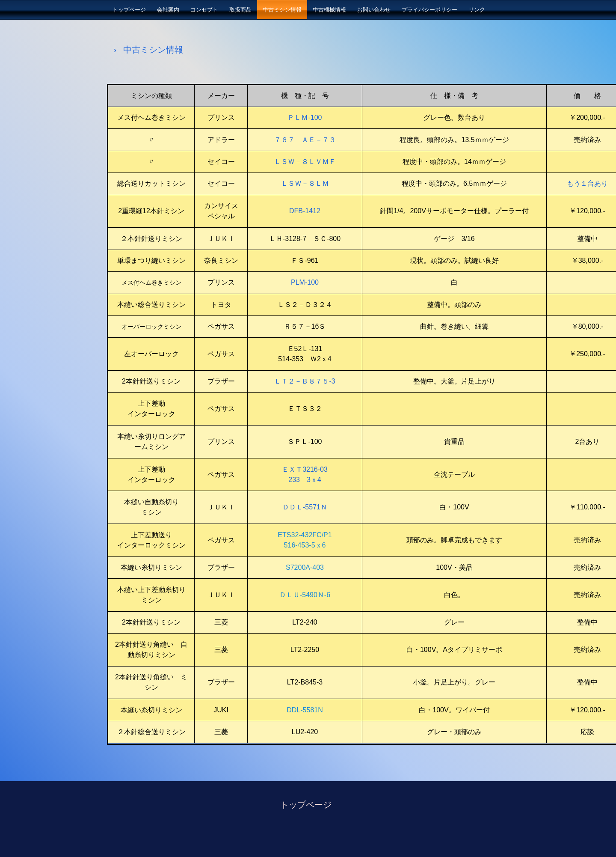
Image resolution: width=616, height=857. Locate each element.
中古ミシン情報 (282, 10)
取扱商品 (240, 10)
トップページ (129, 10)
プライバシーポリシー (429, 10)
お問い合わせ (374, 10)
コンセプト (204, 10)
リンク (477, 10)
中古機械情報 (329, 10)
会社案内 (168, 10)
